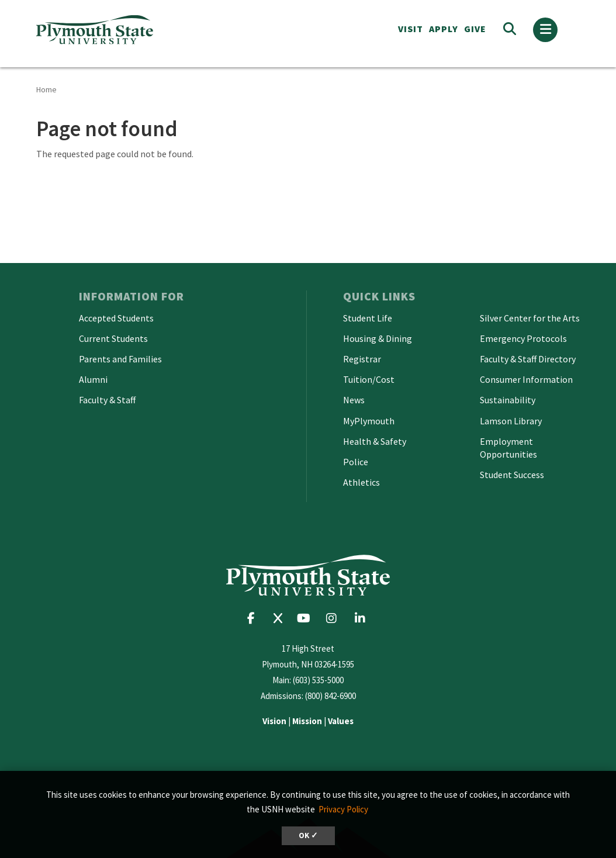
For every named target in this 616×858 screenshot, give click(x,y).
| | (308, 721)
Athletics (361, 482)
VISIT (411, 29)
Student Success (512, 475)
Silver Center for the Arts (530, 318)
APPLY (444, 29)
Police (356, 462)
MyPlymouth (369, 421)
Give (475, 29)
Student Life (368, 318)
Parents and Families (120, 359)
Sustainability (508, 400)
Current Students (113, 338)
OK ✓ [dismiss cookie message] (308, 835)
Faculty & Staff (107, 400)
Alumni (93, 379)
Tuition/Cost (369, 379)
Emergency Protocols (523, 338)
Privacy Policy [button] (343, 809)
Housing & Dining (378, 338)
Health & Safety (375, 441)
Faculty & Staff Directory (528, 359)
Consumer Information (526, 379)
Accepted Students (116, 318)
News (354, 400)
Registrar (362, 359)
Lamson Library (511, 421)
